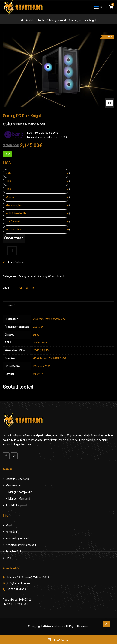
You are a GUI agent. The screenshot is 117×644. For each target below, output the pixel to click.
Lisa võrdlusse (16, 263)
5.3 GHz (38, 327)
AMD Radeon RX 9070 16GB (49, 358)
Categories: (10, 276)
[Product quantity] (12, 251)
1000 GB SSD (41, 350)
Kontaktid (11, 532)
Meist (9, 525)
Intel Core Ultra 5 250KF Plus (50, 319)
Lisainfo (11, 305)
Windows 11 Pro (42, 366)
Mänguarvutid (58, 20)
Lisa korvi (62, 640)
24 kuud (38, 374)
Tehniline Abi (13, 551)
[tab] (58, 306)
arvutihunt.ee (57, 626)
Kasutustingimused (17, 538)
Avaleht (30, 20)
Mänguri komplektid (20, 492)
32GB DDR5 (40, 343)
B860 (36, 335)
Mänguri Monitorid (19, 499)
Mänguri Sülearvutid (18, 479)
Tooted (42, 20)
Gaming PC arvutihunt (51, 276)
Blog (8, 558)
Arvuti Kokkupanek (17, 505)
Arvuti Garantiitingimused (21, 545)
